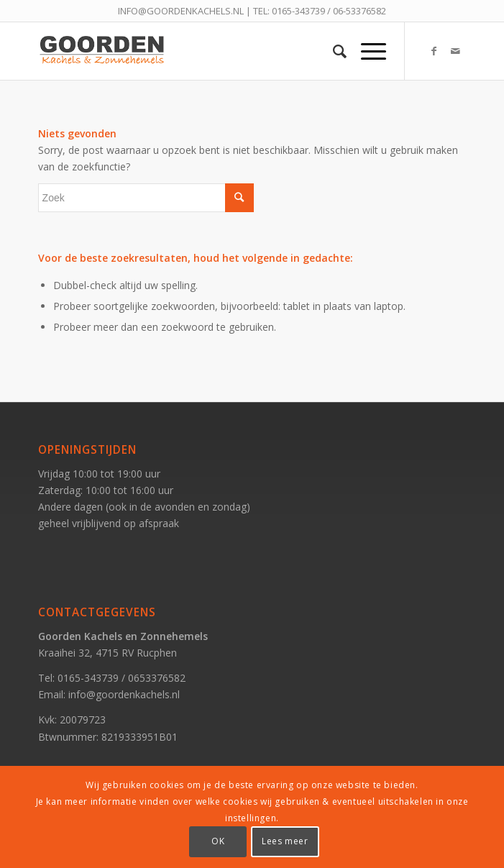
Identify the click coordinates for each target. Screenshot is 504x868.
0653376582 (157, 678)
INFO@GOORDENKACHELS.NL (181, 11)
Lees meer (285, 841)
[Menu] (366, 51)
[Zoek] (333, 51)
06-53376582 (359, 11)
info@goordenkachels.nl (124, 694)
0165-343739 (298, 11)
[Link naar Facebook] (434, 51)
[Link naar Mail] (455, 51)
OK (218, 841)
